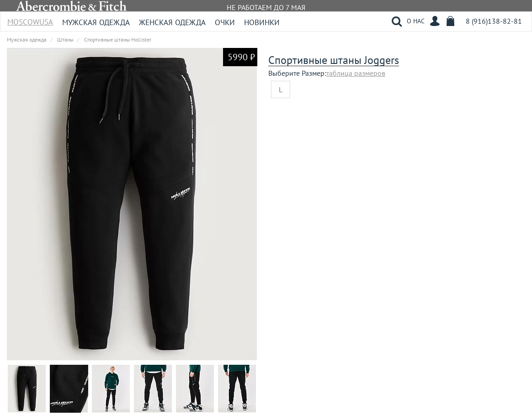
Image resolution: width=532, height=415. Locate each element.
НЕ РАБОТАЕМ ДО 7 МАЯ (266, 7)
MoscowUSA (30, 19)
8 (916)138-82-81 (494, 21)
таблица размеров (356, 73)
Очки (225, 22)
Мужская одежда (96, 22)
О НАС (416, 21)
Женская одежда (172, 22)
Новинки (262, 22)
